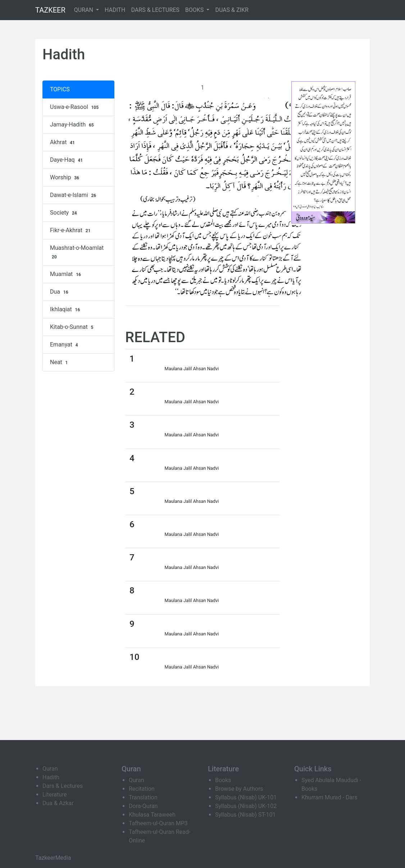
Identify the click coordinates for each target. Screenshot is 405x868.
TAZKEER (50, 10)
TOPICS (60, 89)
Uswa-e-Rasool (75, 107)
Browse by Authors (239, 789)
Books (223, 780)
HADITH (115, 10)
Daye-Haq (67, 160)
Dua (60, 292)
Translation (143, 797)
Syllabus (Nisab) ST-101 (245, 815)
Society (64, 213)
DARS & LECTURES (155, 10)
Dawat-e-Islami (74, 195)
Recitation (142, 789)
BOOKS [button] (195, 10)
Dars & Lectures (63, 786)
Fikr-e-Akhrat (71, 230)
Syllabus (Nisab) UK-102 (246, 806)
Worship (65, 178)
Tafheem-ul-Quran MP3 (158, 823)
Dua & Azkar (58, 803)
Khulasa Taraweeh (152, 815)
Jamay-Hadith (73, 125)
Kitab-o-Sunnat (72, 327)
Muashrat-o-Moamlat (77, 252)
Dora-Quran (143, 806)
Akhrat (63, 142)
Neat (60, 362)
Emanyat (65, 345)
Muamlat (66, 274)
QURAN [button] (84, 10)
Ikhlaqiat (66, 309)
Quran (50, 769)
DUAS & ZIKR (232, 10)
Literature (55, 794)
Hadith (51, 777)
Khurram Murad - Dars (329, 797)
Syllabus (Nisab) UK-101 (246, 797)
